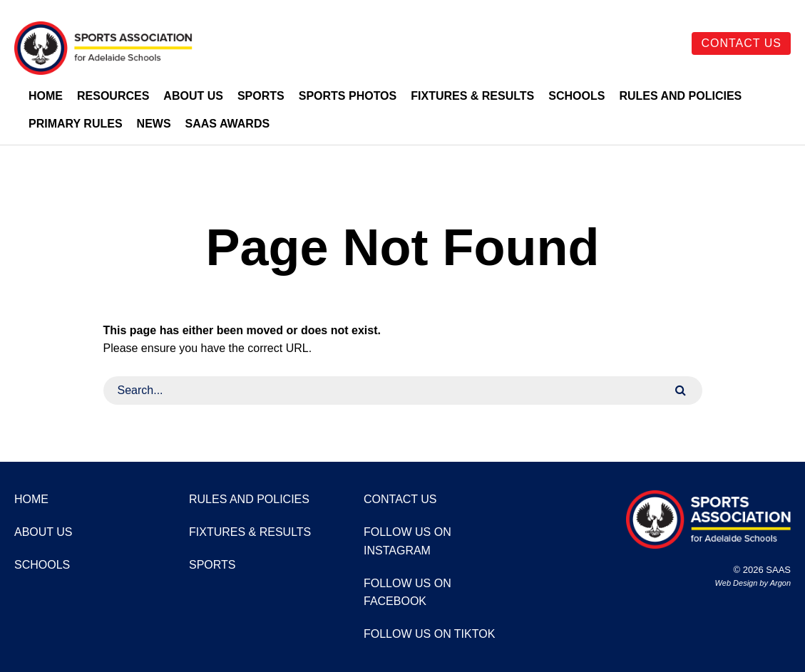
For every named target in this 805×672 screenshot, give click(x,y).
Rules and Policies (680, 96)
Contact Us (741, 43)
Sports (261, 96)
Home (46, 96)
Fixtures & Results (472, 96)
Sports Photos (348, 96)
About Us (193, 96)
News (154, 124)
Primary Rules (76, 124)
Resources (113, 96)
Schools (576, 96)
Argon (780, 583)
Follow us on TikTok (429, 634)
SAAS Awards (228, 124)
